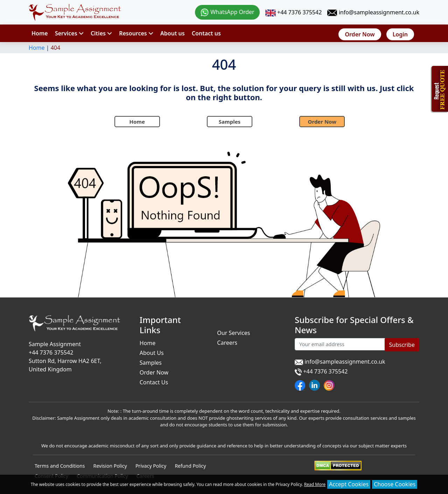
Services (69, 33)
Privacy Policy (151, 466)
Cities (101, 33)
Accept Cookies (349, 484)
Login (400, 34)
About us (173, 33)
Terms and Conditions (60, 466)
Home (40, 33)
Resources (136, 33)
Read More (315, 484)
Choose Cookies (395, 484)
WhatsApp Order (227, 12)
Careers (227, 343)
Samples (230, 122)
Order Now (360, 34)
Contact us (206, 33)
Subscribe (402, 345)
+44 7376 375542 (293, 12)
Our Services (233, 333)
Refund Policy (190, 466)
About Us (152, 353)
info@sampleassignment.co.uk (373, 12)
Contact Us (154, 382)
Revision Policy (110, 466)
